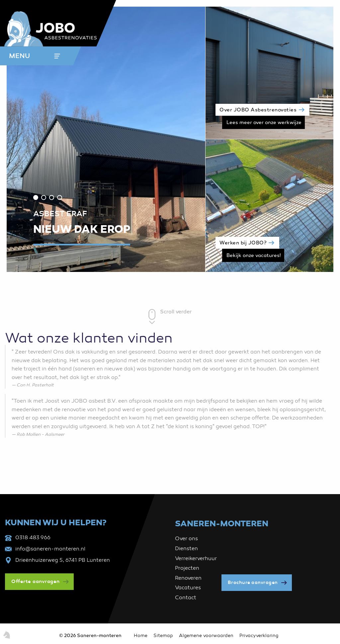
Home (141, 636)
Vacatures (188, 588)
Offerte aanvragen (36, 581)
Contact (186, 598)
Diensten (186, 548)
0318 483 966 (33, 538)
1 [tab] (36, 197)
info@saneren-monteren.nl (50, 549)
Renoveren (188, 578)
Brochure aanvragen (253, 582)
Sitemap (163, 636)
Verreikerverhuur (196, 558)
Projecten (187, 568)
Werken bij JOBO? (243, 243)
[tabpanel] (106, 139)
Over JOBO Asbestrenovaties (258, 110)
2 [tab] (44, 197)
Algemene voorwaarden (206, 636)
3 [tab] (52, 197)
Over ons (186, 539)
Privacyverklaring (259, 636)
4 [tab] (60, 197)
